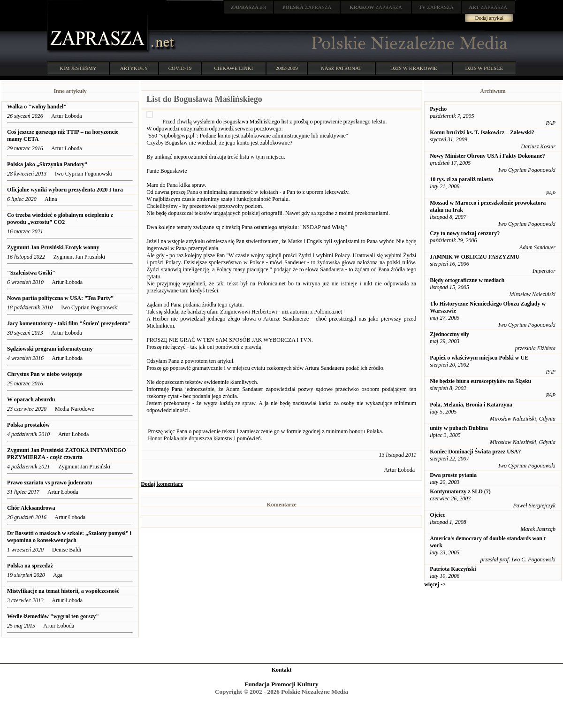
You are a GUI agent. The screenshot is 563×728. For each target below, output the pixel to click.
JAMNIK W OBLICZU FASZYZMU (475, 257)
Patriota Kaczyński (453, 569)
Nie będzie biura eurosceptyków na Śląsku (480, 381)
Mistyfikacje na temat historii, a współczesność (63, 591)
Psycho (438, 109)
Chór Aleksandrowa (31, 508)
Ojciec (437, 515)
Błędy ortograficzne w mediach (467, 280)
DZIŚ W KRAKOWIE (414, 68)
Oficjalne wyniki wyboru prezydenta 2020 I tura (65, 190)
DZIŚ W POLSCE (484, 68)
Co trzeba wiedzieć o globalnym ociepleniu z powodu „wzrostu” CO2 (60, 218)
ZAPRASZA (307, 7)
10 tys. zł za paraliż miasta (461, 179)
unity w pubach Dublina (459, 428)
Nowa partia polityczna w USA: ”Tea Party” (60, 298)
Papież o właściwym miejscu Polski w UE (479, 358)
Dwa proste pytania (453, 475)
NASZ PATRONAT (341, 68)
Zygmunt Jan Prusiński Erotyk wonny (53, 247)
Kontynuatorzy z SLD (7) (460, 491)
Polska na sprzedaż (30, 566)
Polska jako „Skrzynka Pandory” (48, 164)
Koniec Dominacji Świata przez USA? (475, 452)
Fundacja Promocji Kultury (281, 684)
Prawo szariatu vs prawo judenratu (49, 483)
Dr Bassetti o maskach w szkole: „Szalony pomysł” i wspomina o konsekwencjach (69, 537)
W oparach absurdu (31, 399)
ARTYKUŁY (134, 68)
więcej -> (435, 584)
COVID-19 (180, 68)
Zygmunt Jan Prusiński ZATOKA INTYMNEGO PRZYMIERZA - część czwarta (67, 454)
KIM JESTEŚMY (78, 68)
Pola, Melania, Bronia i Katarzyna (471, 405)
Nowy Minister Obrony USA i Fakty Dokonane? (487, 156)
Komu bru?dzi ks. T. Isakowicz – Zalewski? (482, 132)
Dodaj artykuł (490, 18)
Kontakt (282, 670)
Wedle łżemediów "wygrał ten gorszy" (53, 616)
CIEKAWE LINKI (234, 68)
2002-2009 (287, 68)
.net (249, 7)
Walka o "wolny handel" (37, 107)
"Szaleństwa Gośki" (31, 273)
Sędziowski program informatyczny (50, 349)
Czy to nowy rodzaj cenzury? (465, 233)
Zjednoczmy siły (449, 334)
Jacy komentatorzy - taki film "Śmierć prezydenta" (69, 323)
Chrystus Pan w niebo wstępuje (46, 374)
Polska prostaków (29, 425)
